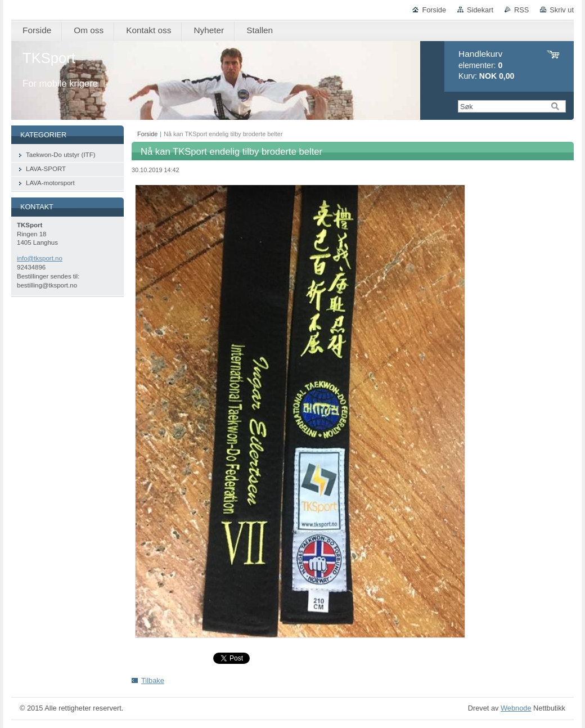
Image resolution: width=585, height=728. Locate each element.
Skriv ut (562, 10)
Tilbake (153, 680)
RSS (521, 10)
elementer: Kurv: (486, 65)
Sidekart (480, 10)
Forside (434, 10)
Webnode (516, 708)
